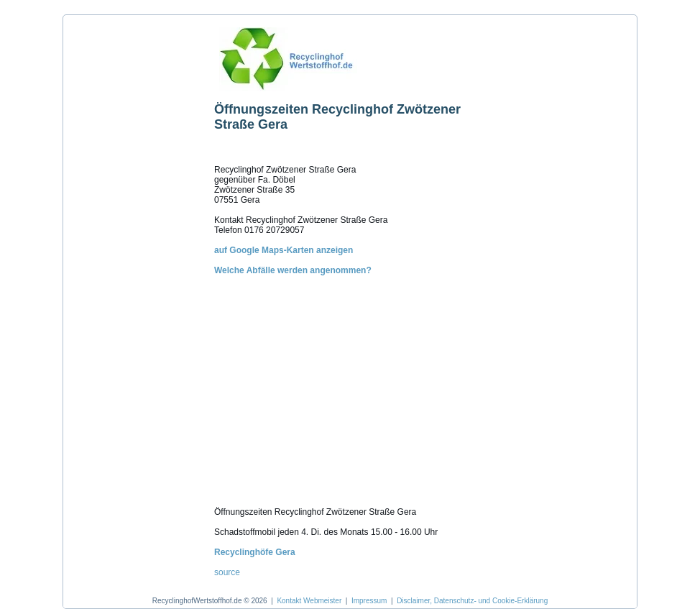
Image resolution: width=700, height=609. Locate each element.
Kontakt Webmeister (309, 601)
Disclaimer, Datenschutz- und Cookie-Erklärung (472, 601)
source (227, 572)
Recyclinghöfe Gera (255, 552)
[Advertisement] (135, 237)
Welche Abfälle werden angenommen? (293, 270)
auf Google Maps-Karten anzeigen (284, 250)
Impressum (369, 601)
